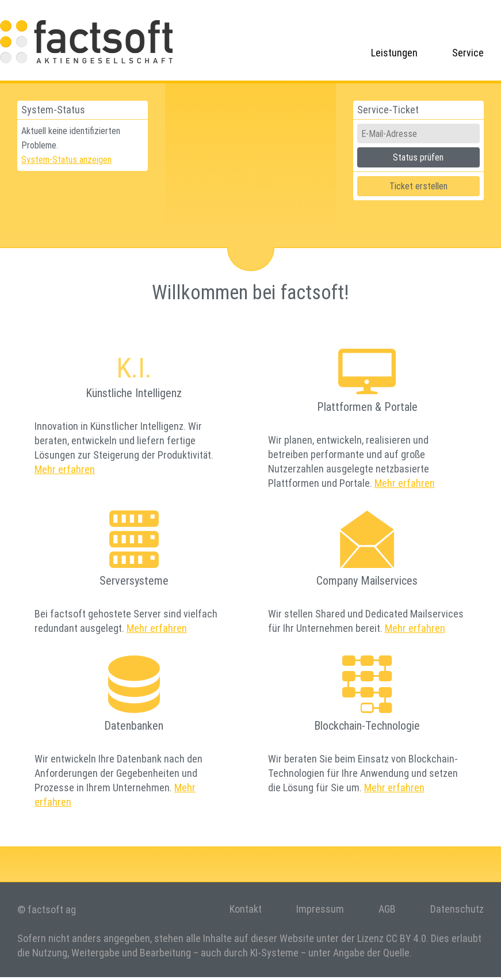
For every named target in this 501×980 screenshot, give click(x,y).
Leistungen (394, 53)
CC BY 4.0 (406, 938)
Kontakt (246, 909)
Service (468, 53)
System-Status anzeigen (66, 159)
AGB (387, 909)
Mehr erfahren (65, 469)
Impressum (320, 909)
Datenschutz (457, 909)
